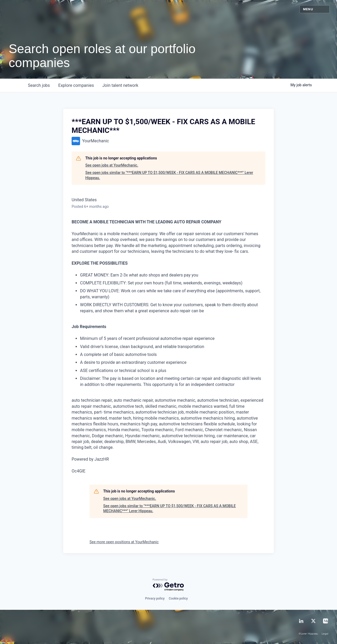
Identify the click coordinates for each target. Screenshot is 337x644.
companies (76, 85)
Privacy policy (155, 598)
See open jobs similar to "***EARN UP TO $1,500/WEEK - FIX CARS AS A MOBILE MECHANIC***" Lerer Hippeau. (169, 175)
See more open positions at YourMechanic (124, 542)
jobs (39, 85)
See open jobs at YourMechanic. (112, 165)
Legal (325, 634)
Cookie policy (178, 598)
